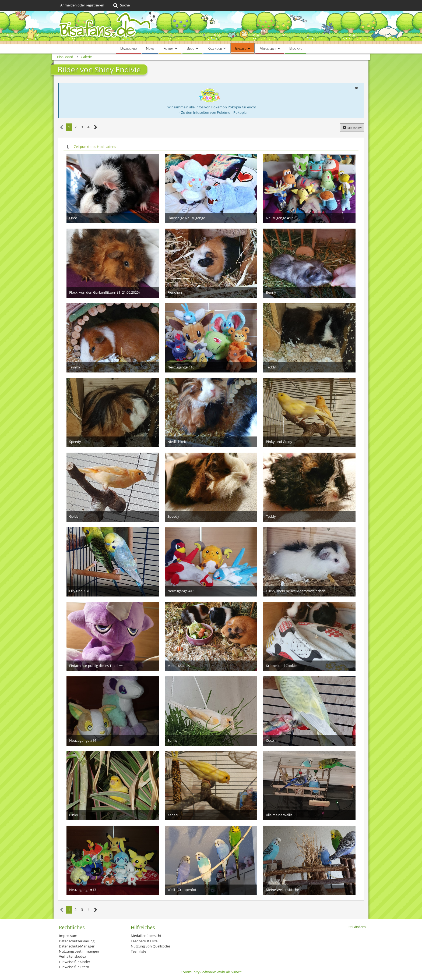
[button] (356, 88)
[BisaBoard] (211, 28)
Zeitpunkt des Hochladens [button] (95, 147)
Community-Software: (211, 972)
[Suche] (121, 5)
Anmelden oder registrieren (82, 5)
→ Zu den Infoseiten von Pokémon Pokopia (212, 112)
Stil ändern (357, 927)
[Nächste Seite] (96, 127)
